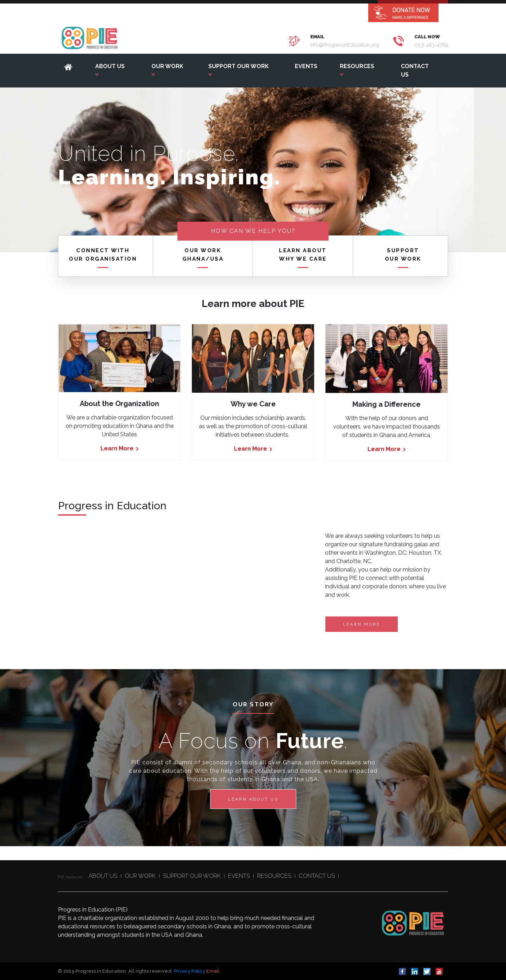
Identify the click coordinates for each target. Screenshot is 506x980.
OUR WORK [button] (167, 70)
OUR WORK (140, 876)
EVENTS (306, 66)
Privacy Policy (190, 971)
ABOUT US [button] (110, 70)
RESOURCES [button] (357, 70)
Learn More (120, 448)
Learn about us (253, 799)
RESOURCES (274, 876)
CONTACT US (415, 70)
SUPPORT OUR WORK (192, 876)
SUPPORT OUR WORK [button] (239, 70)
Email (213, 971)
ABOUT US (103, 876)
